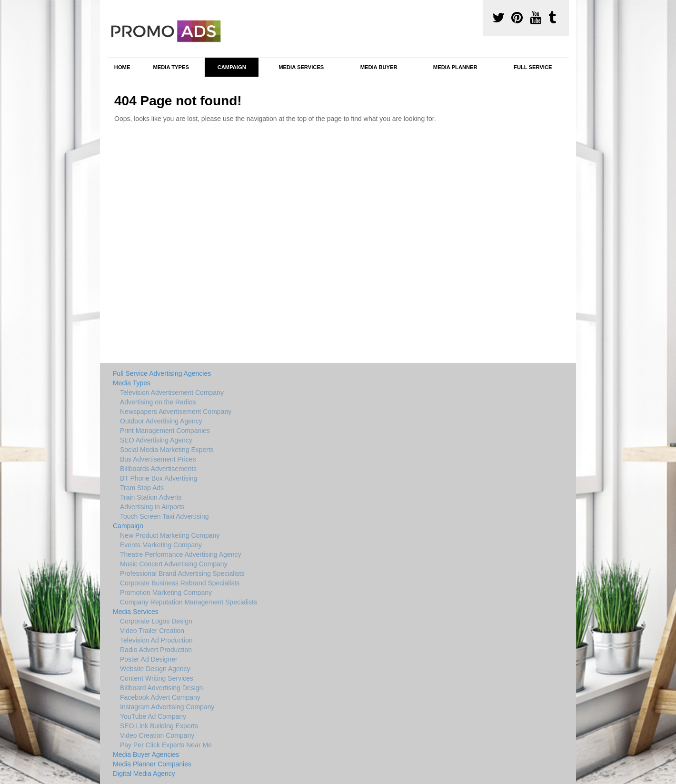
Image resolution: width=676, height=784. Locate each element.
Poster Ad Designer (149, 659)
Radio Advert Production (156, 650)
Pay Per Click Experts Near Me (166, 745)
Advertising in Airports (152, 507)
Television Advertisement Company (172, 392)
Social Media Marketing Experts (167, 450)
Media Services (301, 67)
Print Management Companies (165, 431)
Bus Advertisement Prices (158, 459)
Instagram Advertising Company (167, 707)
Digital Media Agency (144, 774)
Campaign (232, 67)
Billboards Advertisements (158, 469)
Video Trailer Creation (152, 631)
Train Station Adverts (151, 497)
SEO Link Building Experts (159, 726)
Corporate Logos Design (156, 621)
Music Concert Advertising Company (174, 564)
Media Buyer (379, 67)
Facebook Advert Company (160, 697)
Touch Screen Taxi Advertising (164, 516)
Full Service (533, 67)
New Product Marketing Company (170, 535)
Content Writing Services (157, 678)
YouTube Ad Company (153, 716)
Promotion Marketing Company (166, 593)
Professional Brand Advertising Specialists (182, 573)
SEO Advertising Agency (156, 440)
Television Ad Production (156, 640)
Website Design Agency (155, 669)
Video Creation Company (157, 735)
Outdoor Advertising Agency (161, 421)
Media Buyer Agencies (146, 754)
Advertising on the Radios (158, 402)
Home (122, 67)
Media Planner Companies (152, 764)
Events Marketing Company (161, 545)
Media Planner (455, 67)
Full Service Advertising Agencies (162, 373)
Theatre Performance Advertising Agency (180, 554)
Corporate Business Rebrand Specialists (180, 583)
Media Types (171, 67)
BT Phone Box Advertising (159, 478)
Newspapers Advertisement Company (176, 412)
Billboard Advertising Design (161, 688)
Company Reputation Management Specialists (189, 602)
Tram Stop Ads (142, 488)
